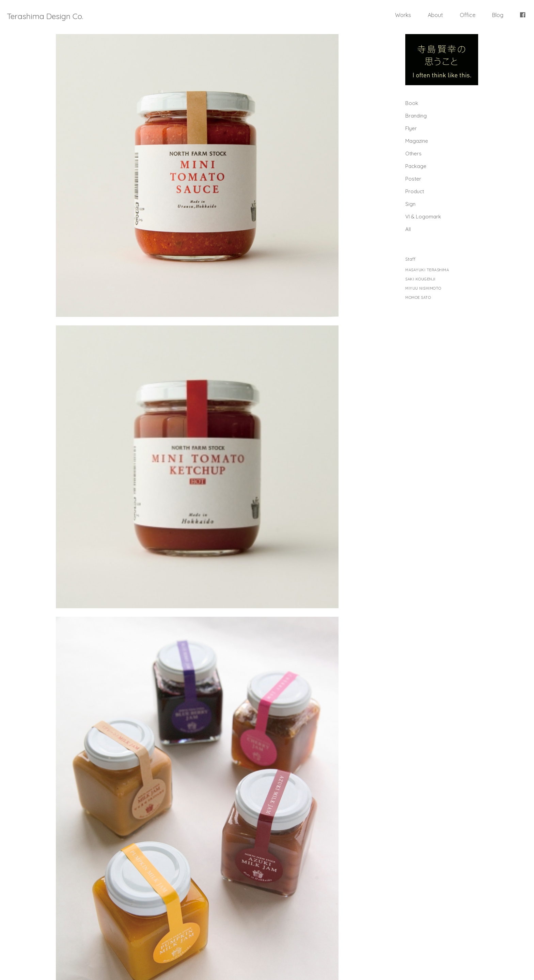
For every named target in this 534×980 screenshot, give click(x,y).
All (408, 229)
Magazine (417, 141)
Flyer (411, 128)
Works (403, 15)
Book (412, 103)
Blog (498, 15)
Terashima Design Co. (45, 16)
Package (416, 166)
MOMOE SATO (418, 298)
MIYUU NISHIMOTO (423, 288)
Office (468, 15)
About (435, 15)
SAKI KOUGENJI (420, 279)
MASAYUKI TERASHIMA (427, 270)
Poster (413, 179)
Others (413, 154)
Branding (416, 116)
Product (415, 191)
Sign (410, 204)
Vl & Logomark (423, 217)
